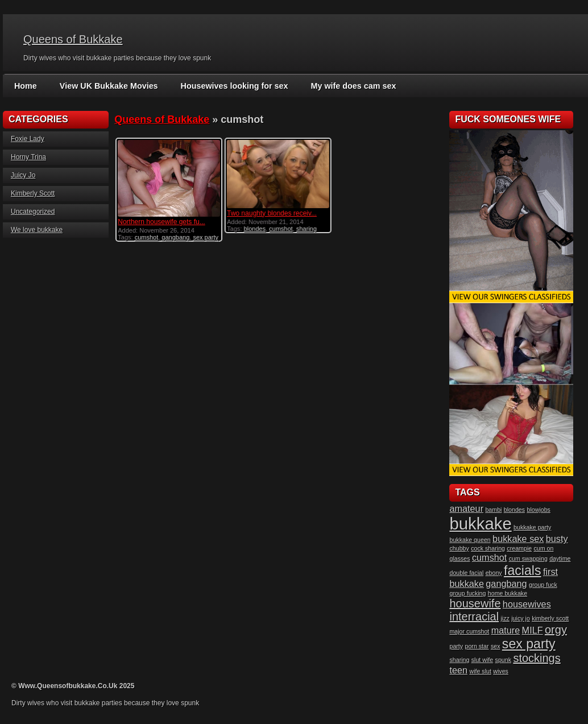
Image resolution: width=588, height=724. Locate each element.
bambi (493, 510)
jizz (505, 618)
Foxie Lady (28, 139)
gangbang (175, 237)
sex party (206, 237)
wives (501, 671)
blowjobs (538, 510)
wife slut (480, 671)
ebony (494, 573)
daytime (560, 558)
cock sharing (488, 548)
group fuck (543, 585)
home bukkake (508, 593)
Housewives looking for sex (230, 86)
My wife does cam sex (347, 86)
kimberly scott (550, 618)
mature (506, 630)
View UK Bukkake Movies (107, 86)
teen (458, 670)
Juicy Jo (23, 175)
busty (557, 539)
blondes (254, 229)
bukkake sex (518, 539)
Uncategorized (33, 212)
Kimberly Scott (33, 193)
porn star (477, 646)
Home (25, 86)
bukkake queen (470, 540)
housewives (527, 604)
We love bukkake (37, 230)
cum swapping (528, 558)
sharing (307, 229)
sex (496, 646)
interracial (474, 617)
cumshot (147, 237)
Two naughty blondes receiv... (272, 213)
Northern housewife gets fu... (161, 222)
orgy (556, 630)
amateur (466, 508)
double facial (466, 573)
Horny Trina (28, 157)
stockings (537, 658)
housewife (475, 603)
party (456, 646)
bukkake (480, 524)
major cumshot (469, 631)
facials (523, 570)
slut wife (483, 660)
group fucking (467, 593)
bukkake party (532, 527)
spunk (503, 660)
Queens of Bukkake (73, 39)
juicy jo (521, 618)
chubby (459, 548)
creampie (519, 548)
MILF (533, 630)
